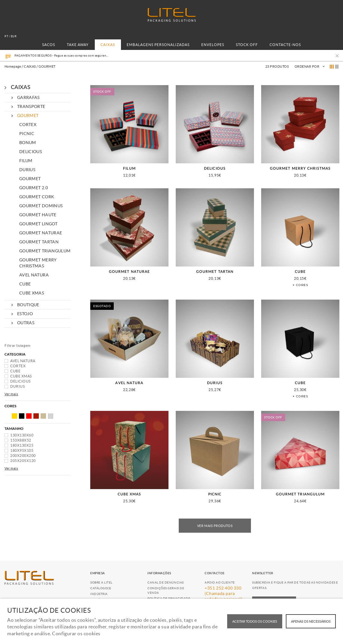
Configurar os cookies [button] (76, 633)
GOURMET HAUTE (38, 215)
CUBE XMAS (32, 293)
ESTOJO (25, 314)
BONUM (28, 143)
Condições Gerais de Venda (166, 590)
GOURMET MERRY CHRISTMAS (38, 263)
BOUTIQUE (28, 305)
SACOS (49, 45)
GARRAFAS (28, 97)
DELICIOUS (31, 152)
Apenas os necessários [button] (311, 621)
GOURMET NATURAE (41, 233)
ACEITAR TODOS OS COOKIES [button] (255, 621)
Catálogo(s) (101, 588)
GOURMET (28, 116)
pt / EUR (11, 36)
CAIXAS (108, 45)
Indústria (99, 594)
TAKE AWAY (78, 45)
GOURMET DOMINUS (41, 206)
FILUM (26, 161)
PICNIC (27, 134)
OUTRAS (26, 323)
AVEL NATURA (34, 275)
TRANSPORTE (31, 106)
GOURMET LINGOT (38, 224)
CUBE (25, 284)
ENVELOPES (213, 45)
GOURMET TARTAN (39, 242)
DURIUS (27, 170)
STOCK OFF (247, 45)
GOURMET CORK (37, 197)
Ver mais (11, 394)
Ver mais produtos (215, 526)
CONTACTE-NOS (285, 45)
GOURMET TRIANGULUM (45, 251)
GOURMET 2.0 (34, 188)
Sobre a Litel (101, 582)
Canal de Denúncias (166, 582)
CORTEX (28, 125)
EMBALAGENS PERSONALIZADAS (158, 45)
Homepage (13, 66)
